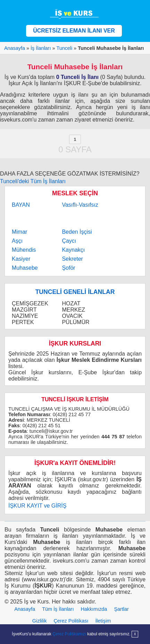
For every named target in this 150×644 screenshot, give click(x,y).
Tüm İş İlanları (58, 609)
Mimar (19, 232)
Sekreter (72, 259)
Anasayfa (25, 609)
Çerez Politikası (71, 621)
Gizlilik (40, 621)
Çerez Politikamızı (69, 634)
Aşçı (17, 241)
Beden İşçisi (77, 232)
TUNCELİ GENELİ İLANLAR (75, 292)
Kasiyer (21, 259)
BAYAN (21, 205)
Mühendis (24, 250)
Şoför (68, 268)
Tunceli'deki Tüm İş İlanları (33, 181)
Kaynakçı (73, 250)
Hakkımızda (94, 609)
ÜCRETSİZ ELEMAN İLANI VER (74, 31)
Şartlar (121, 609)
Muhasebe (25, 268)
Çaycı (69, 241)
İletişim (103, 621)
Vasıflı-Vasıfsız (80, 205)
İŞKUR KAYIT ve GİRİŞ (37, 506)
